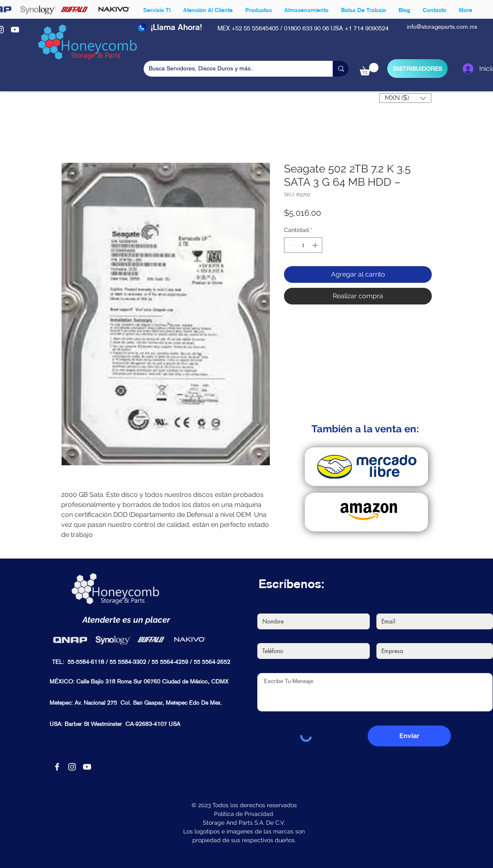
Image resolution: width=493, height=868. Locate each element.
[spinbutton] (303, 245)
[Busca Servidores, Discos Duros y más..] (232, 69)
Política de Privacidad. (244, 814)
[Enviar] (409, 736)
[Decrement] (290, 245)
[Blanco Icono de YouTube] (15, 30)
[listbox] (405, 98)
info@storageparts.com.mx (442, 27)
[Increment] (316, 245)
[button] (369, 69)
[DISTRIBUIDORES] (417, 69)
